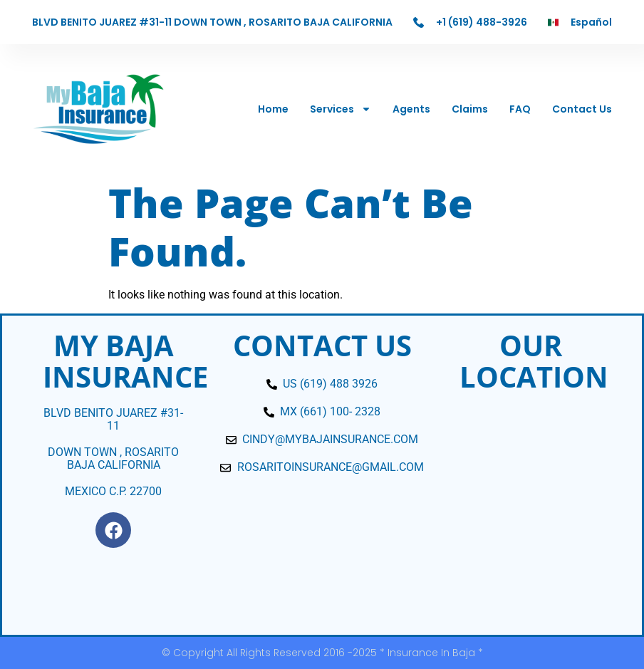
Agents (411, 109)
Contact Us (582, 109)
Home (273, 109)
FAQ (520, 109)
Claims (470, 109)
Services (341, 109)
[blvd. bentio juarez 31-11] (531, 514)
